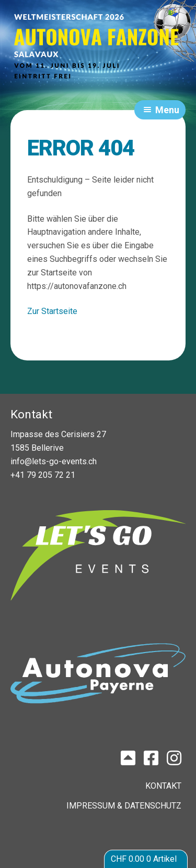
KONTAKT (163, 786)
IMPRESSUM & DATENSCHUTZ (124, 806)
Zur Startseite (52, 311)
